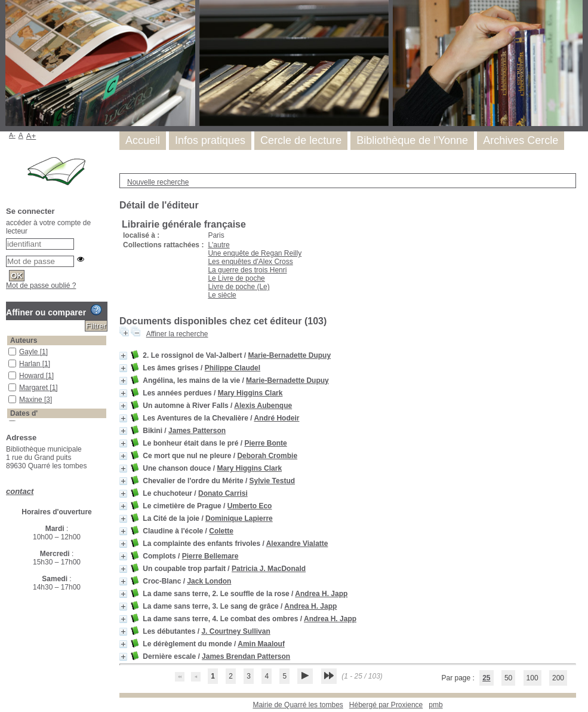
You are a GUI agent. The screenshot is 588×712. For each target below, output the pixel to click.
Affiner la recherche (177, 334)
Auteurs (24, 340)
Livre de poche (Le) (238, 287)
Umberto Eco (250, 506)
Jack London (209, 581)
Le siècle (222, 295)
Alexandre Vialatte (297, 544)
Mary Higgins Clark (250, 393)
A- (12, 135)
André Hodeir (276, 418)
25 (486, 678)
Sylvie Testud (272, 481)
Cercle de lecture (301, 140)
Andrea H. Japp (321, 594)
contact (20, 491)
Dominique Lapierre (239, 518)
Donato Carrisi (223, 493)
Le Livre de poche (236, 278)
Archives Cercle (521, 140)
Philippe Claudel (233, 368)
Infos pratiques (210, 140)
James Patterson (197, 431)
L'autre (218, 245)
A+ (31, 136)
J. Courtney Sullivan (235, 631)
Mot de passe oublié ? (41, 286)
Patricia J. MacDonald (269, 569)
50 (508, 678)
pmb (435, 705)
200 (558, 678)
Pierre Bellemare (210, 556)
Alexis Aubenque (263, 406)
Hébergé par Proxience (386, 705)
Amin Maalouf (261, 644)
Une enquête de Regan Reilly (255, 253)
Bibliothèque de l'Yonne (412, 140)
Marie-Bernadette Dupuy (289, 355)
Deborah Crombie (267, 456)
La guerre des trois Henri (247, 270)
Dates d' (24, 413)
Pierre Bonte (265, 443)
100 (532, 678)
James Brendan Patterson (246, 656)
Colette (221, 531)
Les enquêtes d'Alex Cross (250, 262)
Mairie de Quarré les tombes (298, 705)
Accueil (143, 140)
